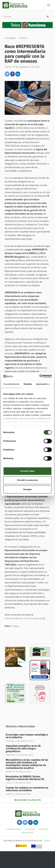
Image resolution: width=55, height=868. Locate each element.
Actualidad (10, 38)
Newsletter (27, 833)
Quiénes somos (14, 829)
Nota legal (30, 829)
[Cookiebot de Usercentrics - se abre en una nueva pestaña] (40, 376)
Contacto (43, 829)
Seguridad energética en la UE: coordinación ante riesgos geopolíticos (23, 749)
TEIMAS (47, 841)
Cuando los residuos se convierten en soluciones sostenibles (27, 789)
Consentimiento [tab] (11, 384)
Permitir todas (28, 471)
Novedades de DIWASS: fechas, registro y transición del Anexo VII (25, 778)
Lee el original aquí (34, 618)
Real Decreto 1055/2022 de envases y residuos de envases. (24, 146)
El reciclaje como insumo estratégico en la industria (27, 736)
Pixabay (15, 626)
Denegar (27, 489)
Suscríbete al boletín (28, 800)
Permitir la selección (27, 480)
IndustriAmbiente (14, 618)
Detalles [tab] (28, 384)
